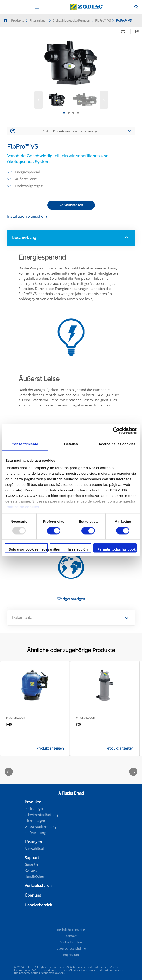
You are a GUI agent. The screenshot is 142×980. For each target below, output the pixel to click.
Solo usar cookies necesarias (28, 550)
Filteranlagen (38, 20)
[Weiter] (104, 100)
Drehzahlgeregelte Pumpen (71, 20)
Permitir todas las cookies (117, 550)
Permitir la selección (71, 550)
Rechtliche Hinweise (71, 930)
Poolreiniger (34, 809)
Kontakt (31, 870)
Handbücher (34, 876)
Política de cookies (22, 507)
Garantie (31, 864)
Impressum (71, 955)
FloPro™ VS (103, 20)
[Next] (133, 772)
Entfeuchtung (35, 833)
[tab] (64, 113)
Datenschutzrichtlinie (71, 948)
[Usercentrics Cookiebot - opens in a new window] (116, 431)
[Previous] (9, 772)
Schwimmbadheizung (42, 815)
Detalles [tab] (71, 444)
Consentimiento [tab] (25, 444)
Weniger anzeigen (71, 599)
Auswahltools (35, 849)
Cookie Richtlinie (71, 942)
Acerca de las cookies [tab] (117, 444)
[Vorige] (39, 100)
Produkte (18, 20)
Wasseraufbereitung (41, 827)
